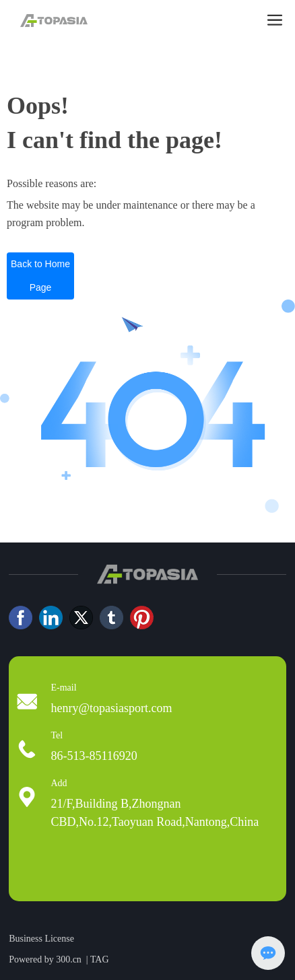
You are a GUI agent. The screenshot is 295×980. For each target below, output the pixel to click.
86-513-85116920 (94, 756)
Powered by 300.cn (45, 959)
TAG (100, 959)
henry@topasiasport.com (111, 708)
